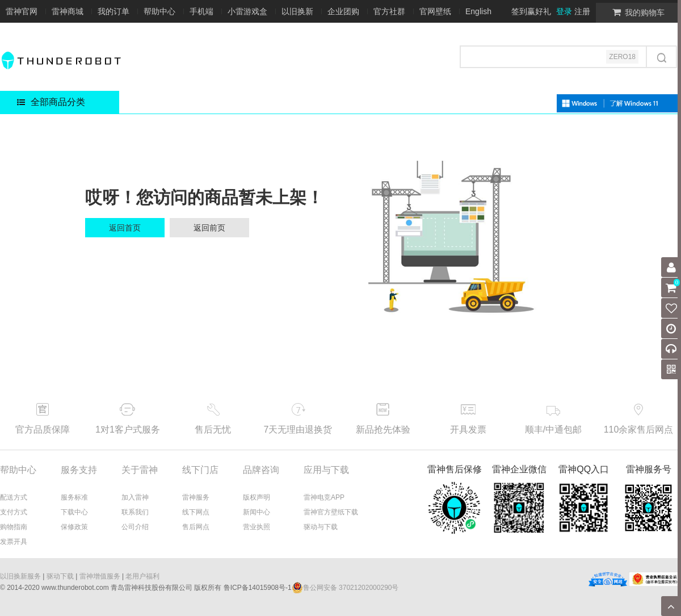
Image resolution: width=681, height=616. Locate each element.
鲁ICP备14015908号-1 (258, 588)
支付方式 (14, 512)
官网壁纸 (435, 11)
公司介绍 (135, 527)
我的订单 (113, 11)
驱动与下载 (321, 527)
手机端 (201, 11)
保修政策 (74, 527)
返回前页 (209, 228)
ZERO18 (622, 57)
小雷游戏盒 (247, 11)
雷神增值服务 (100, 576)
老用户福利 (142, 576)
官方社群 (389, 11)
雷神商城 (68, 11)
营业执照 (257, 527)
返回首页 (125, 228)
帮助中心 (159, 11)
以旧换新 (297, 11)
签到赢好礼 (531, 11)
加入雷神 (135, 497)
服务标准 (74, 497)
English (478, 11)
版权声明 (257, 497)
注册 (582, 11)
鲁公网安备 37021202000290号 (345, 588)
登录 (564, 11)
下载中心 (74, 512)
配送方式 (14, 497)
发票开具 (14, 542)
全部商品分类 (51, 102)
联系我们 (135, 512)
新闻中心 (257, 512)
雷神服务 (196, 497)
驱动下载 (60, 576)
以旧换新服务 (20, 576)
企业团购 (343, 11)
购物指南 (14, 527)
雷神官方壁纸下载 (331, 512)
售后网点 (196, 527)
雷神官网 (22, 11)
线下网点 (196, 512)
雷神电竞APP (324, 497)
